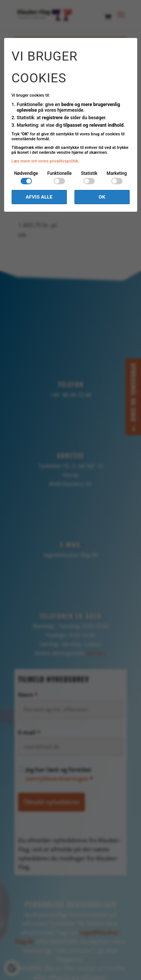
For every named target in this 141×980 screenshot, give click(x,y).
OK (102, 197)
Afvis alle (39, 197)
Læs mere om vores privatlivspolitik (45, 161)
